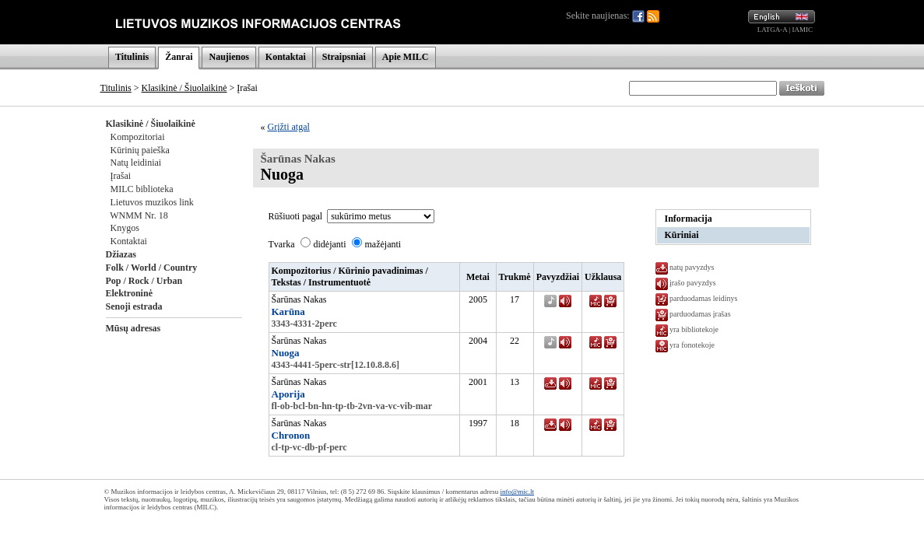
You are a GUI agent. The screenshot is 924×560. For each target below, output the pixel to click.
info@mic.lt (517, 492)
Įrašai (121, 176)
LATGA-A (773, 30)
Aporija (288, 394)
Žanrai (179, 57)
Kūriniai (682, 235)
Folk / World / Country (152, 268)
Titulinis (132, 57)
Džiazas (121, 254)
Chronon (291, 435)
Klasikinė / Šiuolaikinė (184, 88)
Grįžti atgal (289, 127)
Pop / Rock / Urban (144, 281)
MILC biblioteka (142, 189)
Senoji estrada (134, 306)
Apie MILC (406, 57)
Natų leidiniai (136, 163)
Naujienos (228, 57)
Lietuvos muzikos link (152, 202)
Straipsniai (344, 57)
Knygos (125, 228)
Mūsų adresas (134, 328)
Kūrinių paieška (140, 150)
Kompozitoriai (138, 137)
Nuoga (286, 353)
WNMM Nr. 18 (139, 215)
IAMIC (803, 30)
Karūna (288, 311)
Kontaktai (286, 57)
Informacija (689, 219)
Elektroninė (129, 293)
